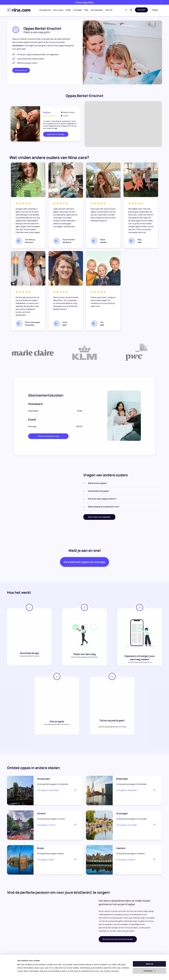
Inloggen (155, 10)
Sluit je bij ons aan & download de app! (118, 941)
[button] (130, 10)
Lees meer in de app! (56, 134)
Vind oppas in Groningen (127, 827)
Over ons (108, 10)
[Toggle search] (125, 10)
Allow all (149, 964)
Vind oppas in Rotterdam (127, 792)
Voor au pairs (58, 10)
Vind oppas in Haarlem (126, 861)
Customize (150, 971)
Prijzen (68, 10)
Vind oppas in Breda (45, 861)
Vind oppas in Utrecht (46, 827)
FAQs (86, 10)
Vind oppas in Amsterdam (48, 792)
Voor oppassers (96, 10)
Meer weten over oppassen (99, 517)
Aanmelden (141, 10)
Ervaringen (77, 10)
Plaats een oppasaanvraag (48, 436)
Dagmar (47, 112)
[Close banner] (161, 2)
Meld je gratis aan (21, 70)
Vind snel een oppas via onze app (84, 563)
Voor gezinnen (44, 10)
